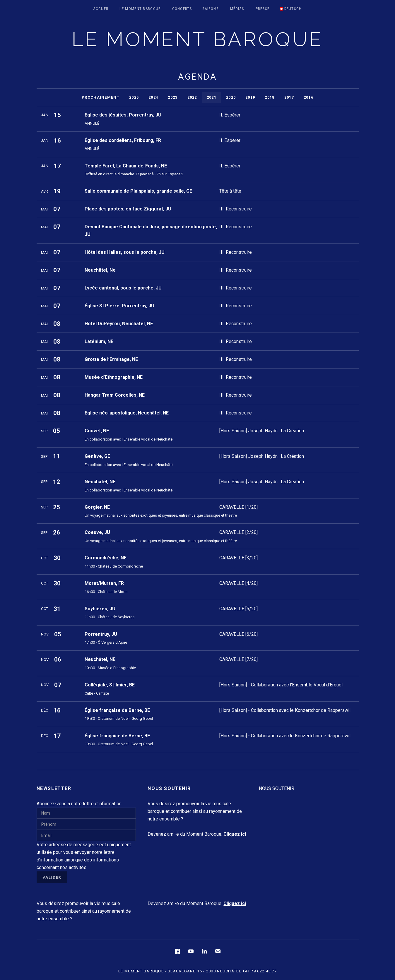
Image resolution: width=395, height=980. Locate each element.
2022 (192, 97)
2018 (270, 97)
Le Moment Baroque (140, 9)
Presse (263, 9)
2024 (153, 97)
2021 (212, 97)
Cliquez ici (235, 903)
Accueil (101, 9)
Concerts (182, 9)
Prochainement (101, 97)
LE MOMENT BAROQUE (198, 39)
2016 (308, 97)
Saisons (211, 9)
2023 (173, 97)
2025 (134, 97)
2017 (289, 97)
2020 (231, 97)
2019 (250, 97)
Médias (237, 9)
